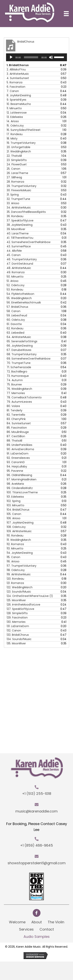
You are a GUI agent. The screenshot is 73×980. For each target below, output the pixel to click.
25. (13, 169)
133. (18, 635)
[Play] (11, 57)
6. (16, 87)
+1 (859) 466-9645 (36, 845)
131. (18, 626)
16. (24, 130)
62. (15, 328)
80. (13, 406)
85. (17, 428)
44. (14, 251)
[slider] (31, 57)
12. (17, 113)
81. (15, 410)
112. (15, 544)
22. (14, 156)
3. (18, 74)
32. (18, 199)
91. (18, 454)
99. (20, 488)
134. (19, 639)
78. (24, 397)
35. (26, 212)
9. (16, 100)
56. (24, 302)
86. (18, 432)
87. (16, 436)
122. (20, 587)
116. (13, 561)
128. (17, 613)
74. (15, 380)
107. (20, 523)
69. (29, 359)
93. (16, 462)
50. (15, 277)
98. (15, 484)
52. (16, 285)
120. (15, 579)
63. (15, 333)
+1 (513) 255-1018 (37, 794)
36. (15, 216)
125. (16, 600)
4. (18, 78)
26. (17, 173)
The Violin (56, 922)
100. (22, 492)
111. (19, 540)
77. (16, 393)
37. (20, 220)
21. (19, 151)
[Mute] (51, 57)
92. (18, 458)
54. (20, 294)
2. (16, 69)
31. (13, 195)
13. (15, 117)
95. (15, 471)
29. (22, 186)
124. (30, 596)
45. (14, 255)
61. (14, 324)
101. (15, 497)
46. (22, 259)
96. (19, 475)
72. (17, 372)
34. (19, 208)
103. (15, 505)
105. (14, 514)
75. (14, 384)
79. (19, 402)
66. (20, 346)
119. (19, 574)
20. (18, 147)
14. (13, 121)
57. (17, 307)
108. (16, 527)
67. (19, 350)
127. (20, 609)
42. (29, 242)
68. (22, 354)
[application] (36, 57)
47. (20, 264)
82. (16, 415)
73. (18, 376)
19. (21, 143)
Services (26, 929)
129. (17, 618)
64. (19, 337)
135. (16, 643)
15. (15, 126)
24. (17, 164)
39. (16, 229)
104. (18, 510)
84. (19, 423)
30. (19, 190)
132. (14, 630)
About (37, 922)
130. (16, 622)
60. (16, 320)
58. (14, 311)
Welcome (17, 922)
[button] (37, 913)
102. (14, 501)
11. (14, 108)
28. (15, 182)
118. (16, 570)
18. (12, 138)
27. (14, 177)
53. (15, 290)
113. (15, 548)
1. (18, 65)
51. (13, 281)
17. (15, 134)
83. (16, 419)
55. (19, 298)
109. (19, 531)
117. (22, 566)
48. (19, 268)
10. (19, 104)
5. (15, 82)
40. (18, 233)
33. (13, 203)
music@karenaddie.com (36, 811)
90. (20, 449)
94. (17, 466)
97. (22, 479)
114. (20, 553)
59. (17, 315)
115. (13, 557)
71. (19, 367)
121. (15, 583)
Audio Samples (37, 937)
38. (20, 225)
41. (20, 238)
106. (14, 518)
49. (16, 272)
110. (15, 536)
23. (17, 160)
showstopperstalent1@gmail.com (37, 863)
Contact (47, 929)
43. (19, 246)
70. (19, 363)
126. (23, 605)
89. (19, 445)
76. (19, 389)
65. (22, 341)
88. (14, 441)
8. (19, 95)
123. (19, 592)
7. (13, 91)
